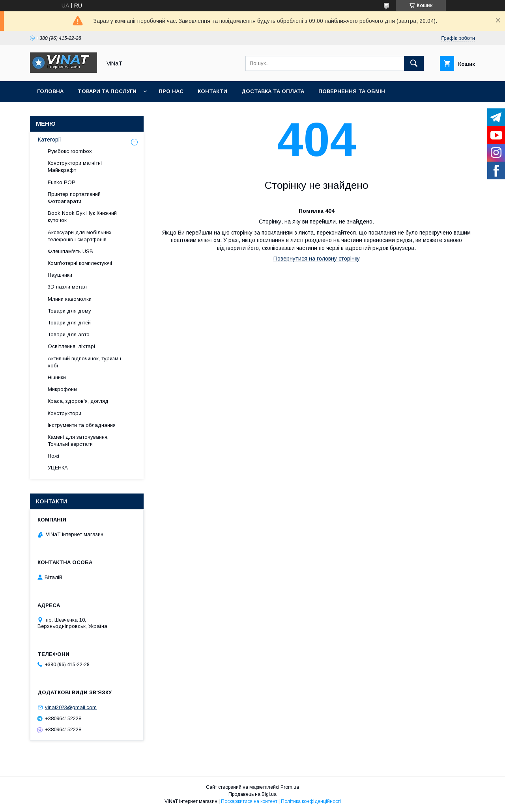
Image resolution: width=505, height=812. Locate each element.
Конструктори (65, 413)
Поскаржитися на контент (249, 801)
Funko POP (62, 182)
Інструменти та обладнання (82, 425)
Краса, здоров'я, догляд (78, 401)
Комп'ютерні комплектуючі (80, 263)
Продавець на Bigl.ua (252, 794)
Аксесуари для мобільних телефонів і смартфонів (80, 236)
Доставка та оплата (273, 91)
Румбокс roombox (70, 151)
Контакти (212, 91)
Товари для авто (69, 334)
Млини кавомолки (70, 299)
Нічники (57, 377)
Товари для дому (69, 311)
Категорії (50, 140)
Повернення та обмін (352, 91)
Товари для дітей (69, 323)
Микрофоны (63, 389)
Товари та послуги (107, 91)
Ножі (53, 456)
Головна (50, 91)
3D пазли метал (67, 287)
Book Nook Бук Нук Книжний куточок (82, 217)
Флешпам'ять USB (70, 251)
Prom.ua (290, 787)
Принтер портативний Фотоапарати (74, 198)
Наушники (60, 275)
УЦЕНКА (58, 468)
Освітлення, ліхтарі (71, 346)
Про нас (171, 91)
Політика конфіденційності (311, 801)
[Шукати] (414, 63)
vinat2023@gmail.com (71, 707)
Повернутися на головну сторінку (317, 259)
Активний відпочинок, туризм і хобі (84, 362)
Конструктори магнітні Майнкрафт (75, 167)
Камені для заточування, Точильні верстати (78, 440)
